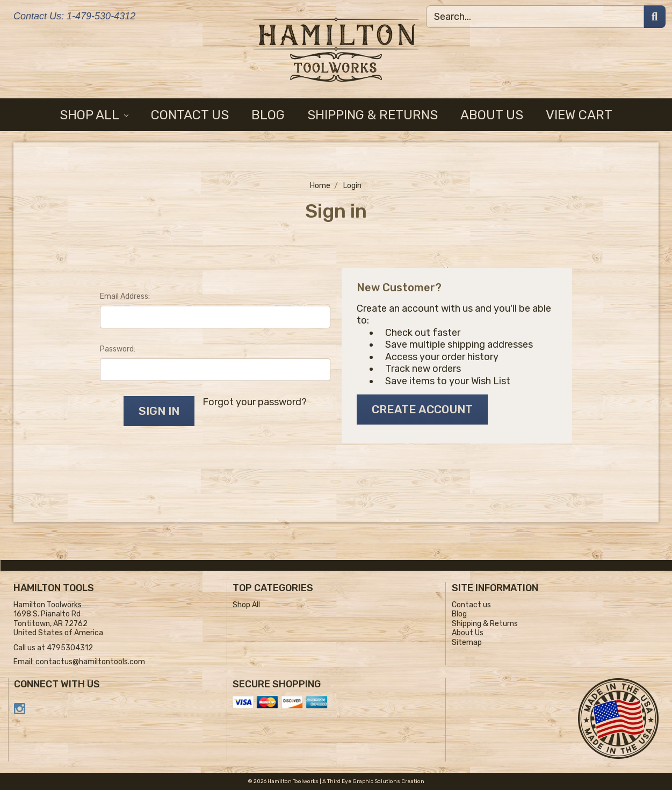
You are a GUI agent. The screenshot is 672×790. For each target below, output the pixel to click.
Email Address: (125, 296)
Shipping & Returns (373, 115)
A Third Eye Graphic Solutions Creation (373, 781)
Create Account (422, 409)
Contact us (190, 115)
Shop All (94, 115)
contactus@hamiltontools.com (90, 662)
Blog (268, 115)
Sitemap (467, 642)
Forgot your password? (255, 402)
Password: (118, 349)
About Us (492, 115)
